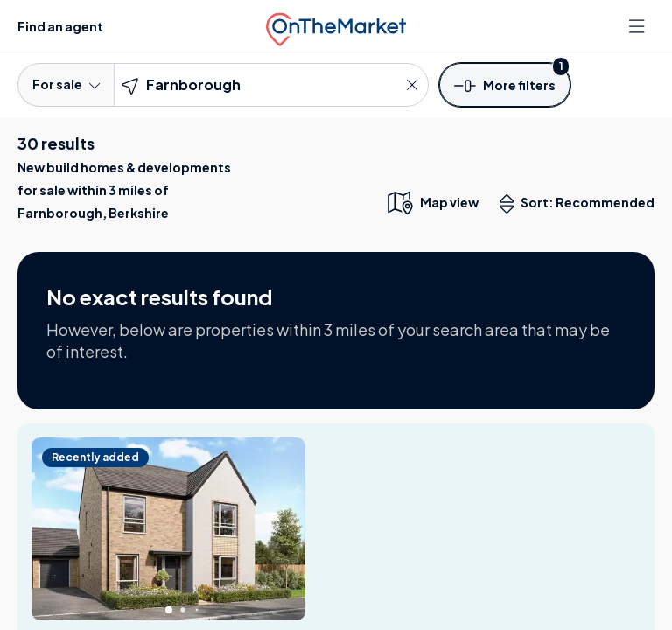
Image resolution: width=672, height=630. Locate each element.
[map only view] (432, 202)
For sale (66, 84)
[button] (505, 84)
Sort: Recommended (581, 204)
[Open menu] (639, 26)
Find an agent (60, 26)
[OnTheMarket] (336, 26)
